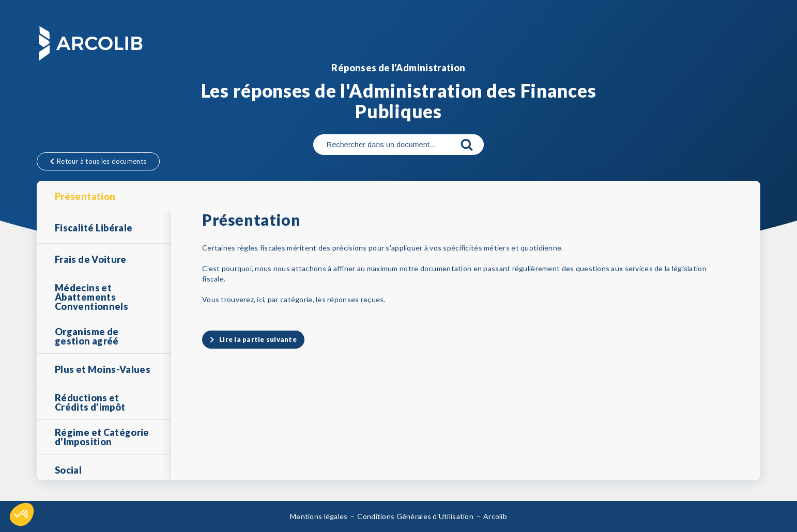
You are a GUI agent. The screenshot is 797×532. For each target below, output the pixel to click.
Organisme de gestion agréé (87, 336)
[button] (22, 514)
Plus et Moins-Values (103, 369)
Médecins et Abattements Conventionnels (91, 297)
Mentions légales (319, 516)
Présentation (85, 196)
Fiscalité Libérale (94, 228)
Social (68, 470)
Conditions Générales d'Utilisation (415, 516)
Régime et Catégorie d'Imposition (102, 437)
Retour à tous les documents (98, 161)
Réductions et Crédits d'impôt (90, 402)
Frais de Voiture (91, 259)
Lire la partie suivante (258, 339)
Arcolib (495, 516)
